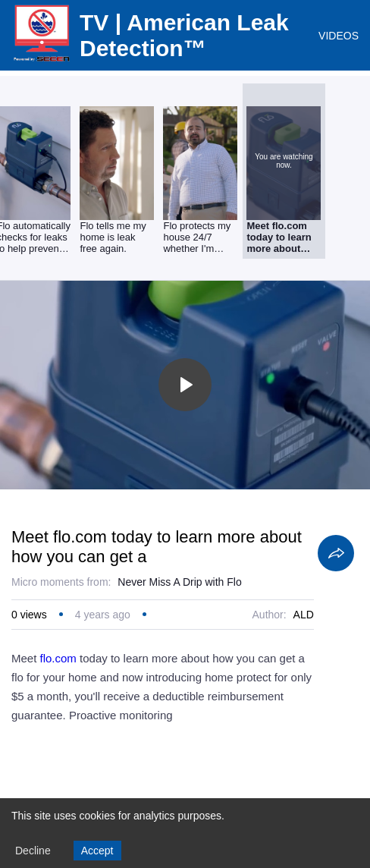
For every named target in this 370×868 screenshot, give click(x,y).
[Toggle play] (185, 385)
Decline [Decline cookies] (33, 851)
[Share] (336, 553)
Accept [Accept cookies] (97, 851)
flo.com (58, 658)
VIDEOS (339, 36)
